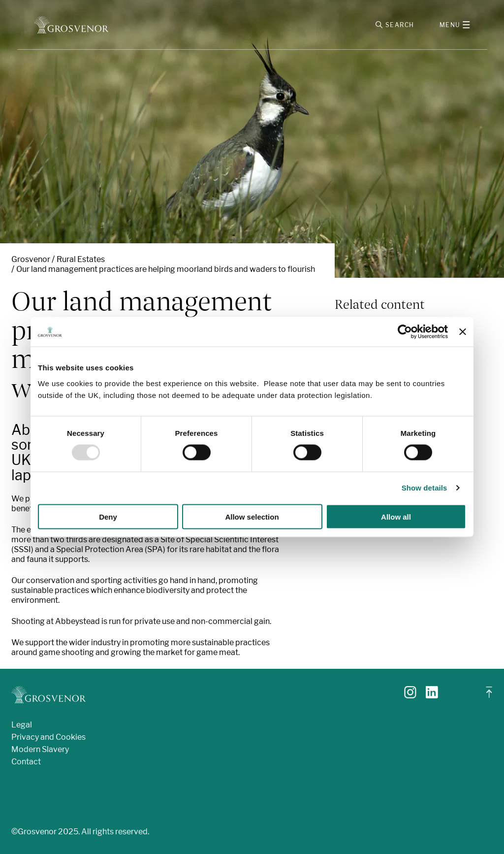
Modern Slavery (40, 749)
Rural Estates (81, 259)
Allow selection (252, 516)
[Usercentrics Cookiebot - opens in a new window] (405, 332)
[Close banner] (463, 332)
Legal (22, 725)
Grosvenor (31, 259)
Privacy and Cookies (48, 737)
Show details (425, 488)
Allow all (396, 516)
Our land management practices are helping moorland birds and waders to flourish (166, 269)
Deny (108, 516)
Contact (26, 762)
